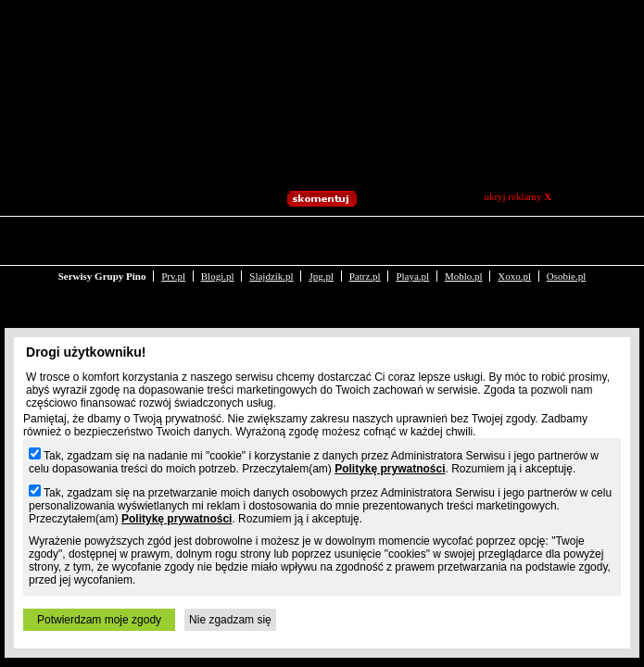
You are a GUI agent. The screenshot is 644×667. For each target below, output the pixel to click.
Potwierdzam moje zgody (99, 620)
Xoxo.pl (514, 239)
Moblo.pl (464, 239)
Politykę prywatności (390, 469)
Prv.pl (173, 239)
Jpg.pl (321, 239)
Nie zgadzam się (230, 620)
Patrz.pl (365, 239)
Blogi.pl (218, 239)
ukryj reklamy (518, 196)
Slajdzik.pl (271, 239)
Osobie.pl (566, 239)
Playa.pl (412, 239)
